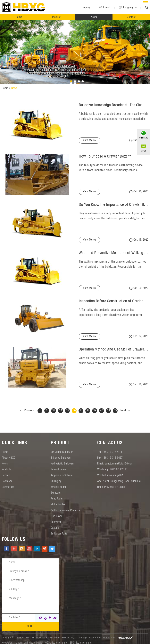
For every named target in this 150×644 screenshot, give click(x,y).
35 (67, 407)
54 (108, 407)
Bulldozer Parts (59, 531)
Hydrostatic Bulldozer (62, 461)
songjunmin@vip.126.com (119, 461)
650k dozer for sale (56, 640)
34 (61, 407)
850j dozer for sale (80, 640)
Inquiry (86, 8)
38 (88, 407)
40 (102, 407)
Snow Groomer (59, 466)
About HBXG (8, 455)
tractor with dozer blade (29, 640)
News (94, 17)
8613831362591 (119, 466)
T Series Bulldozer (61, 455)
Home (19, 17)
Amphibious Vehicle (62, 472)
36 (74, 407)
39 (95, 407)
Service (6, 472)
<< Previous (27, 407)
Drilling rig (56, 478)
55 (115, 407)
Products (7, 466)
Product (56, 17)
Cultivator (56, 519)
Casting (55, 525)
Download (7, 478)
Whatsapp (143, 138)
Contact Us (8, 484)
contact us (110, 440)
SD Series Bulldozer (62, 449)
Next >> (125, 407)
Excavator (56, 490)
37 (81, 407)
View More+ (82, 140)
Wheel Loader (58, 484)
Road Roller (57, 496)
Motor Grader (58, 501)
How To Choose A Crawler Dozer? (98, 154)
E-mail (143, 151)
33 (54, 407)
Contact (131, 17)
